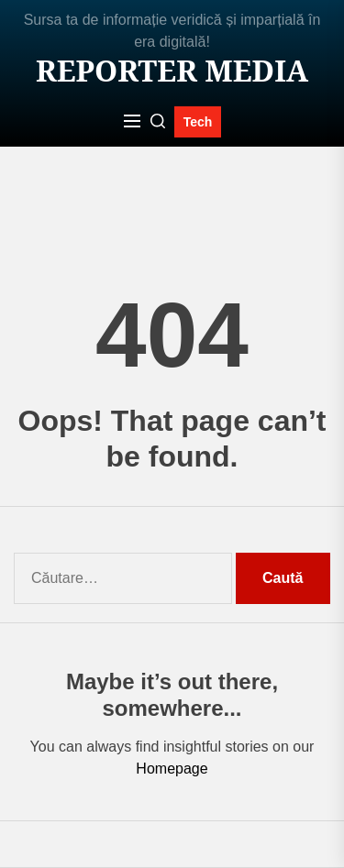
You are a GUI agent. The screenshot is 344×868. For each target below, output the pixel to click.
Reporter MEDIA (172, 71)
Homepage (172, 769)
